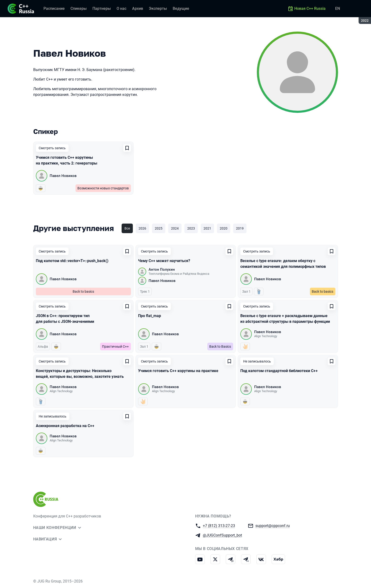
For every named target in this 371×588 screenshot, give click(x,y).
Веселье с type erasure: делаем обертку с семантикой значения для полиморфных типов (283, 264)
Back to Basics (220, 346)
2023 (191, 228)
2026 (142, 228)
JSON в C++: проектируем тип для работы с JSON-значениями (65, 319)
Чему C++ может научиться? (164, 261)
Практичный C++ (115, 346)
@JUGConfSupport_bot (222, 535)
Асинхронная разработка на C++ (65, 426)
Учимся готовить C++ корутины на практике (178, 371)
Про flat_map (150, 316)
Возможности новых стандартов (103, 188)
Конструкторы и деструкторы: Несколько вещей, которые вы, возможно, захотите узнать (80, 374)
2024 (175, 228)
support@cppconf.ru (273, 525)
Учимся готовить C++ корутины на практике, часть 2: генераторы (67, 160)
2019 (240, 228)
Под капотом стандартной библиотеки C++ (279, 371)
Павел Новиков (63, 176)
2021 (207, 228)
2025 (159, 228)
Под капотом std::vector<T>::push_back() (72, 261)
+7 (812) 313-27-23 (219, 525)
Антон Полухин (162, 269)
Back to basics (83, 291)
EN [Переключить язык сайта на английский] (338, 8)
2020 (224, 228)
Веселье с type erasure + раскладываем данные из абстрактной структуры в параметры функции (285, 319)
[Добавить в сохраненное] (127, 148)
